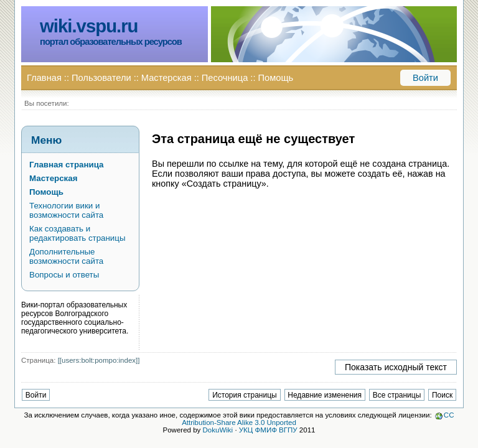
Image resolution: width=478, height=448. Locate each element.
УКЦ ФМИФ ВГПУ (268, 430)
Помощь (275, 78)
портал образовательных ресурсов (111, 42)
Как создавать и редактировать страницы (77, 233)
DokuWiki (218, 430)
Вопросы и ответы (64, 275)
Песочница (225, 78)
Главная (44, 78)
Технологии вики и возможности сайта (66, 210)
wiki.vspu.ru (89, 26)
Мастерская (166, 78)
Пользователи (101, 78)
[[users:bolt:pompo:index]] (99, 360)
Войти (425, 78)
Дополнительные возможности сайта (66, 256)
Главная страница (66, 165)
